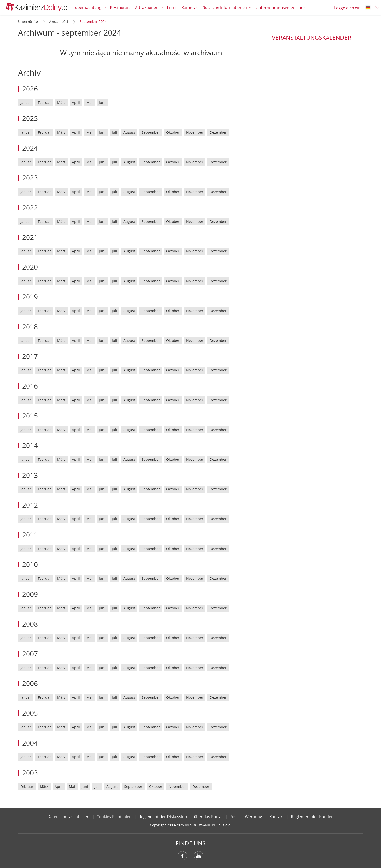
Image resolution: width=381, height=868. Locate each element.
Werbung (254, 817)
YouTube (199, 856)
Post (234, 817)
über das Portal (208, 817)
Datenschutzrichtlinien (68, 817)
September (151, 132)
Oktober (173, 132)
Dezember (218, 132)
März (61, 102)
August (129, 132)
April (76, 102)
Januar (26, 102)
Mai (89, 102)
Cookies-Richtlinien (114, 817)
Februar (44, 102)
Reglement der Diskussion (163, 817)
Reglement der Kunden (312, 817)
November (195, 132)
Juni (102, 102)
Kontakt (277, 817)
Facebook (182, 856)
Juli (115, 132)
